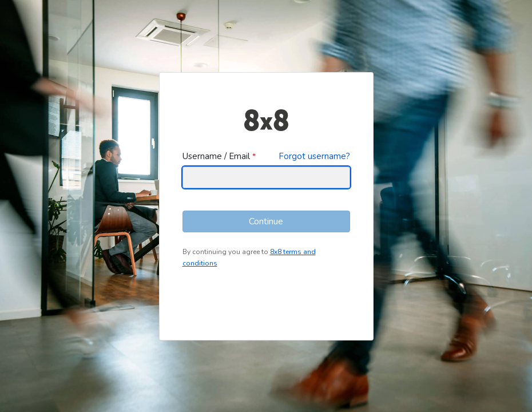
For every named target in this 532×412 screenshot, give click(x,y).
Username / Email (216, 156)
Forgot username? (314, 156)
